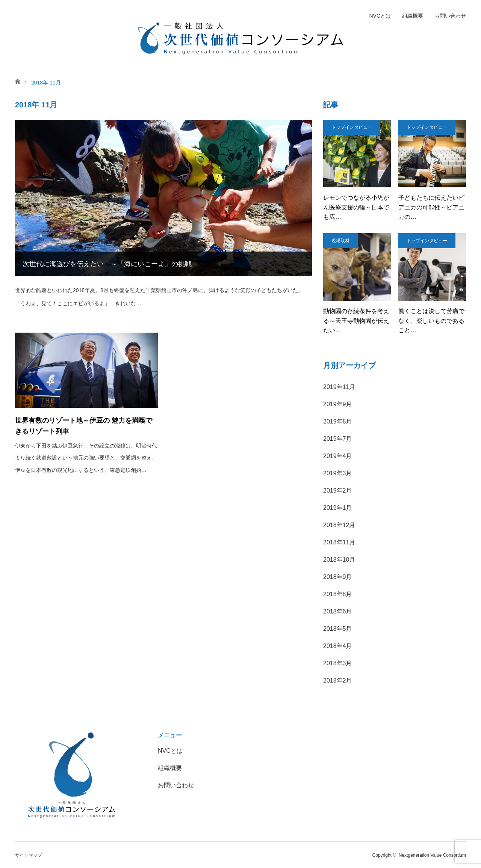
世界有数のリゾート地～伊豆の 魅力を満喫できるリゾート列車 (84, 426)
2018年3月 (338, 663)
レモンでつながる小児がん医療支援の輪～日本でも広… (356, 207)
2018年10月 (339, 560)
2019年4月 (338, 456)
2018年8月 (338, 594)
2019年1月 (338, 508)
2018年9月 (338, 577)
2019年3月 (338, 473)
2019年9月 (338, 404)
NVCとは (380, 16)
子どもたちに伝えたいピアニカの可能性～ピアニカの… (431, 207)
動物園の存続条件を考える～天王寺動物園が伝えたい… (356, 321)
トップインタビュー (352, 127)
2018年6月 (338, 611)
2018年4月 (338, 646)
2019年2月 (338, 491)
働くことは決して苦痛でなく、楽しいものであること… (431, 321)
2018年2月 (338, 680)
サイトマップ (29, 855)
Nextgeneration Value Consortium (432, 855)
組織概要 (413, 16)
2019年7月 (338, 439)
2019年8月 (338, 421)
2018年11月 (339, 542)
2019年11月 (339, 387)
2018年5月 (338, 629)
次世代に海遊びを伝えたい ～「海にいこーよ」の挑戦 (107, 264)
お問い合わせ (450, 16)
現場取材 (340, 241)
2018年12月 (339, 525)
